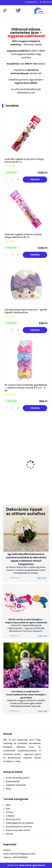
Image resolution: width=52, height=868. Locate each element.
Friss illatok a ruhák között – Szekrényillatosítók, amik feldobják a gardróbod (26, 695)
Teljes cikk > (42, 578)
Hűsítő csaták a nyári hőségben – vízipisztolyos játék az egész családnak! (26, 621)
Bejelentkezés (32, 2)
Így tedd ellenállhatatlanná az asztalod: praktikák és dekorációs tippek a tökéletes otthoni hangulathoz (26, 559)
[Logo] (39, 11)
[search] (5, 11)
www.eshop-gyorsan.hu (32, 865)
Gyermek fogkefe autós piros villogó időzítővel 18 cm (24, 161)
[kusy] (12, 180)
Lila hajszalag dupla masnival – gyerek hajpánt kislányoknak (26, 311)
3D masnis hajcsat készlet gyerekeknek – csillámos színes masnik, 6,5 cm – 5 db (26, 388)
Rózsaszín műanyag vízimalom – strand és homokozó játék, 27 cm (16, 474)
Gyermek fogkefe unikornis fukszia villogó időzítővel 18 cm (23, 236)
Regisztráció (47, 2)
